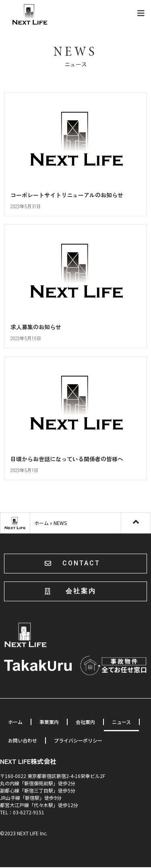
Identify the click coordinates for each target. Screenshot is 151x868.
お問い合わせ (23, 741)
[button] (75, 564)
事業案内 (49, 723)
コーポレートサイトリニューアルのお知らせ (67, 196)
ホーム (41, 524)
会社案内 (85, 723)
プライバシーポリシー (78, 741)
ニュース (121, 723)
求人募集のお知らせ (36, 328)
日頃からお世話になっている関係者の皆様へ (67, 460)
